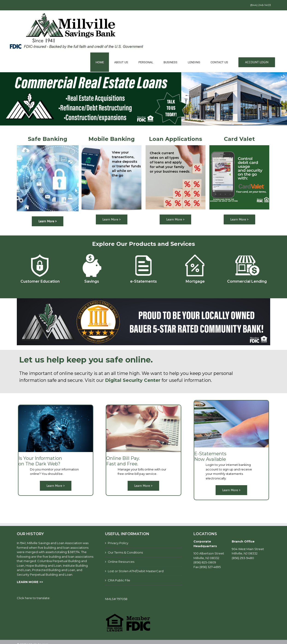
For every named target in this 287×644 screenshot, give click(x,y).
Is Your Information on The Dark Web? (40, 461)
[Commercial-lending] (247, 254)
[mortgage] (195, 254)
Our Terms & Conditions (125, 552)
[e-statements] (143, 254)
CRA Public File (119, 580)
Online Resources (121, 562)
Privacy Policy (118, 543)
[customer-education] (40, 254)
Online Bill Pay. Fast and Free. (123, 461)
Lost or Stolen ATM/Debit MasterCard (136, 571)
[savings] (92, 254)
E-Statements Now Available (210, 456)
